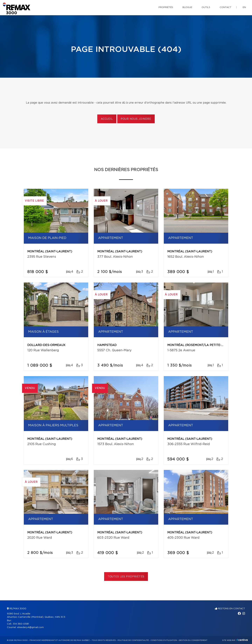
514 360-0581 (21, 624)
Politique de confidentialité (133, 640)
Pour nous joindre (136, 119)
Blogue (187, 7)
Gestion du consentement (193, 640)
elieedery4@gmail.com (30, 627)
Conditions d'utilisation (164, 640)
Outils (206, 7)
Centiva (242, 640)
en (244, 7)
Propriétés (166, 7)
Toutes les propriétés (126, 577)
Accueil (107, 119)
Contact (225, 7)
